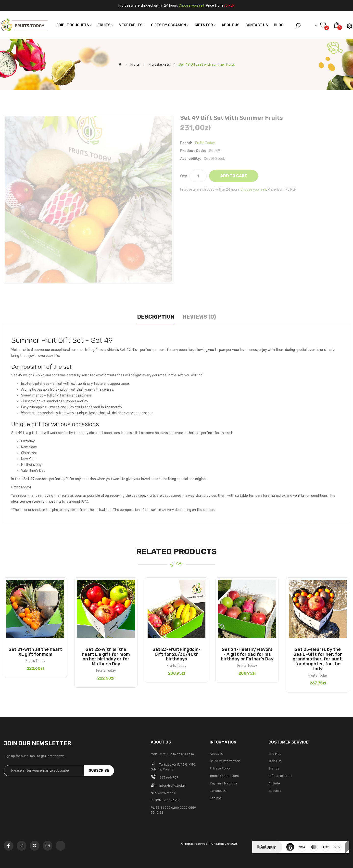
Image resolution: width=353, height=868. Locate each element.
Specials (275, 791)
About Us (217, 754)
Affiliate (274, 783)
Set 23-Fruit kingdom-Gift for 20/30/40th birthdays (176, 654)
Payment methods (223, 783)
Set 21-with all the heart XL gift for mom (35, 652)
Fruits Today (205, 143)
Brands (274, 768)
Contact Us (218, 791)
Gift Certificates (280, 776)
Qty (184, 176)
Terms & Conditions (224, 776)
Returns (216, 798)
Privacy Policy (220, 768)
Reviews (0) (199, 317)
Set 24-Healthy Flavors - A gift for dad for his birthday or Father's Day (247, 654)
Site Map (275, 754)
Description (156, 317)
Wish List (275, 761)
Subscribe (99, 771)
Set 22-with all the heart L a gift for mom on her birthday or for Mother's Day (106, 657)
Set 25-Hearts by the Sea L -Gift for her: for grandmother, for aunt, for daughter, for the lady (318, 659)
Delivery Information (225, 761)
